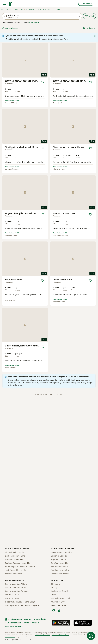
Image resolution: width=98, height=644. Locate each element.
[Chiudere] (95, 36)
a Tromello (34, 22)
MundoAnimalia (14, 623)
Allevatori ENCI (58, 602)
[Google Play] (61, 623)
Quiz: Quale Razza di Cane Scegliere (22, 602)
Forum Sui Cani (12, 595)
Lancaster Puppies (14, 626)
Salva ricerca (10, 28)
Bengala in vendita (60, 563)
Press (54, 595)
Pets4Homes (16, 619)
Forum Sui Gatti (12, 598)
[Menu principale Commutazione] (5, 4)
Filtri (89, 16)
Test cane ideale (59, 605)
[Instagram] (59, 610)
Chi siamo (56, 584)
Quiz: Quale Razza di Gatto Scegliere (22, 605)
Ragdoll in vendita (59, 559)
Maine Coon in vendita (61, 552)
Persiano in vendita (60, 570)
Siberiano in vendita (60, 574)
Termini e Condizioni (60, 598)
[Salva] (43, 82)
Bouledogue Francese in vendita (20, 567)
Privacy (54, 588)
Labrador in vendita (14, 559)
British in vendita (59, 556)
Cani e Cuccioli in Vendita (17, 549)
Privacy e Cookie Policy (60, 635)
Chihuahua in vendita (15, 552)
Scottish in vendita (60, 567)
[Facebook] (54, 610)
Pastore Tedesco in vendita (18, 563)
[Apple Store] (83, 623)
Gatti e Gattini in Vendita (63, 549)
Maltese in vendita (14, 574)
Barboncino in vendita (15, 556)
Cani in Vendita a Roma (16, 588)
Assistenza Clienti (59, 591)
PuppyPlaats (40, 619)
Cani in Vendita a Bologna (17, 591)
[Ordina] (89, 28)
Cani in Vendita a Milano (16, 584)
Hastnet (28, 619)
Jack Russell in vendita (16, 570)
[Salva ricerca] (91, 636)
